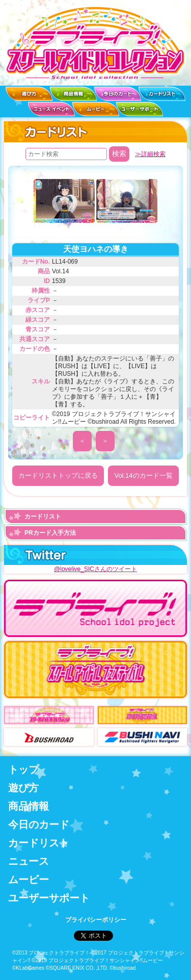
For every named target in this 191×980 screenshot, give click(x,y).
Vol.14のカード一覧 (143, 475)
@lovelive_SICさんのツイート (95, 569)
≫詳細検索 (150, 154)
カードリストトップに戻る (58, 475)
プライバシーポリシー (96, 920)
